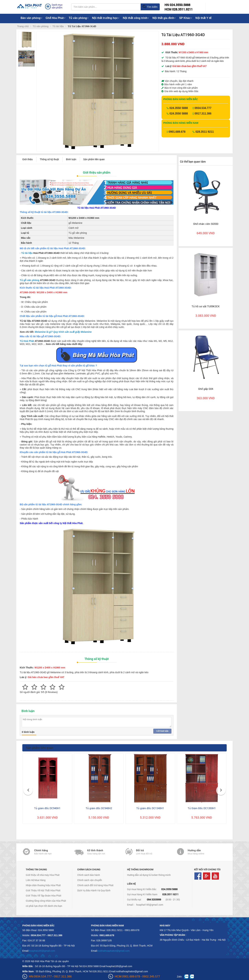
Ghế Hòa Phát (56, 18)
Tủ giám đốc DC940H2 (99, 808)
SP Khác (186, 18)
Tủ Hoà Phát (27, 341)
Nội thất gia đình (164, 18)
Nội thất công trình (136, 18)
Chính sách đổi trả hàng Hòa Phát (95, 885)
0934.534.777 (203, 108)
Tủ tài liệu (27, 253)
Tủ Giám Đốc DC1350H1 (202, 808)
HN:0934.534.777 (40, 976)
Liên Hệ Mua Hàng (36, 880)
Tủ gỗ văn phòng (30, 280)
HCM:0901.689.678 (127, 976)
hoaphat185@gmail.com (150, 905)
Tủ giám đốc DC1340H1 (150, 808)
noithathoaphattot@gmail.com (114, 951)
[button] (42, 84)
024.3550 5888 (179, 108)
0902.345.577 (151, 976)
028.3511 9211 (205, 132)
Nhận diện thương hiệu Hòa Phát (43, 885)
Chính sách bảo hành (89, 875)
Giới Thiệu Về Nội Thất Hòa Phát (43, 890)
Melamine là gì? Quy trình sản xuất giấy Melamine (63, 332)
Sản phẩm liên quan (94, 159)
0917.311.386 (203, 114)
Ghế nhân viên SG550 (206, 224)
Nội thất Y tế (203, 18)
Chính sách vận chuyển (90, 880)
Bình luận (71, 159)
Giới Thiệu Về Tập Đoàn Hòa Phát (44, 896)
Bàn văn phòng (31, 18)
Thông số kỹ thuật (49, 159)
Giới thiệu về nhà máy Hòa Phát (43, 875)
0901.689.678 (177, 132)
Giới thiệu (28, 159)
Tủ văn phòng (79, 18)
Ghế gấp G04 (206, 389)
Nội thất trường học (106, 18)
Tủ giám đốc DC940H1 (47, 808)
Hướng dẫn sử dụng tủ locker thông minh (149, 875)
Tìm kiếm (150, 7)
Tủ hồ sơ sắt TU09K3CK (206, 306)
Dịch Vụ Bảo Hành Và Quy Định (94, 890)
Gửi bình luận (162, 731)
